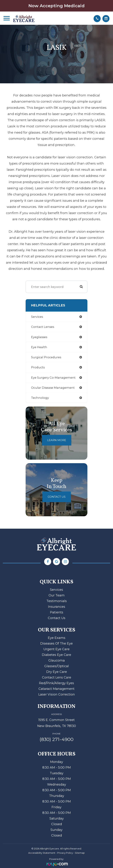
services (37, 317)
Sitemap (80, 853)
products (38, 367)
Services (56, 590)
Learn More (57, 440)
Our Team (57, 595)
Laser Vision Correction (57, 694)
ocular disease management (53, 388)
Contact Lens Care (57, 677)
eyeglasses (39, 337)
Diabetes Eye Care (56, 655)
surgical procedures (46, 357)
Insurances (57, 607)
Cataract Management (56, 689)
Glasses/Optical (57, 666)
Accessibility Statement (42, 853)
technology (40, 398)
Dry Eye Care (57, 672)
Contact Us (57, 497)
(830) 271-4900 (56, 739)
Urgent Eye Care (56, 649)
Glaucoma (57, 660)
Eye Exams (57, 638)
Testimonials (57, 601)
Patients (57, 612)
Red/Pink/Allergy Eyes (56, 683)
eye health (39, 347)
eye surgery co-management (53, 378)
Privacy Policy (65, 853)
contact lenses (43, 327)
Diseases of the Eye (56, 643)
